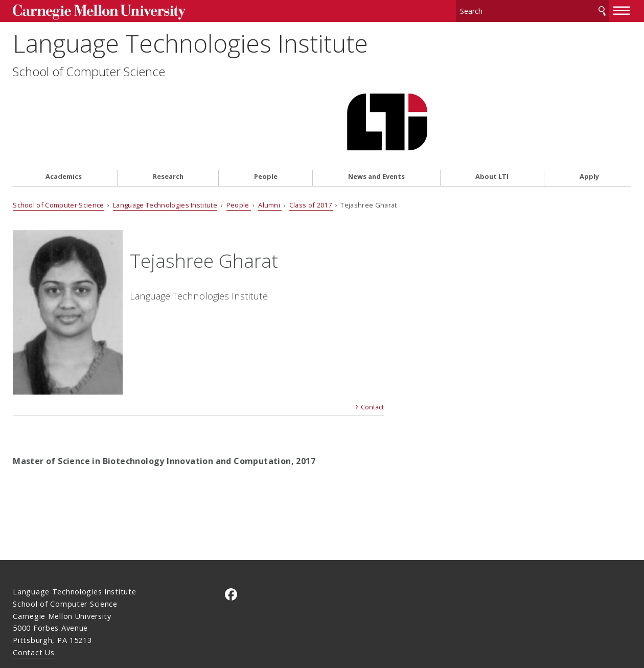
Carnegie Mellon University (90, 11)
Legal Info (31, 624)
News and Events (376, 121)
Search (602, 10)
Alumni (270, 149)
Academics (64, 121)
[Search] (533, 10)
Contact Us (33, 604)
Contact (372, 359)
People (266, 121)
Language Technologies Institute (190, 54)
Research (168, 121)
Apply (589, 121)
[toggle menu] (622, 9)
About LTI (492, 121)
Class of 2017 (311, 149)
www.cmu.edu (93, 624)
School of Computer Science (89, 83)
